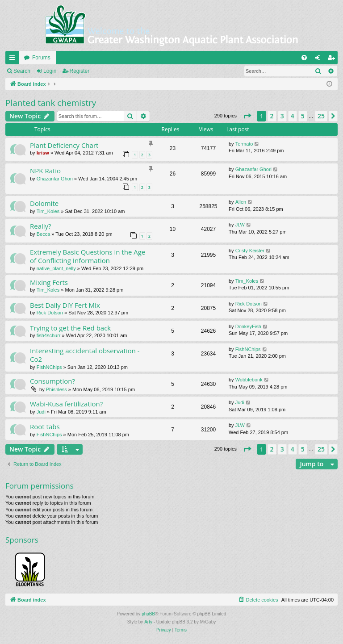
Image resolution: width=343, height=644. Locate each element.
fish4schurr (49, 335)
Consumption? (52, 381)
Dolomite (44, 203)
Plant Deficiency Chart (64, 145)
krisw (43, 153)
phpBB (148, 614)
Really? (41, 226)
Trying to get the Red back (70, 328)
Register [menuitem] (333, 59)
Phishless (56, 389)
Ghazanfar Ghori (55, 179)
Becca (44, 234)
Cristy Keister (250, 251)
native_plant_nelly (56, 268)
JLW (240, 225)
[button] (247, 116)
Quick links (14, 59)
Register (80, 71)
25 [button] (321, 116)
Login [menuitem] (320, 59)
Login (50, 71)
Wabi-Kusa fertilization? (66, 404)
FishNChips (49, 367)
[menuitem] (304, 58)
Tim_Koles (48, 211)
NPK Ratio (45, 171)
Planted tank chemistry (51, 103)
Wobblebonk (249, 380)
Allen (241, 202)
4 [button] (293, 116)
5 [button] (303, 116)
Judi (41, 412)
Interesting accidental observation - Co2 (85, 355)
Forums (41, 58)
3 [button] (282, 116)
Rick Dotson (50, 313)
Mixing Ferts (49, 282)
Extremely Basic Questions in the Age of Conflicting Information (88, 256)
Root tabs (45, 427)
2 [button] (272, 116)
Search (22, 71)
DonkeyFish (248, 326)
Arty (148, 622)
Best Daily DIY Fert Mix (65, 305)
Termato (244, 144)
